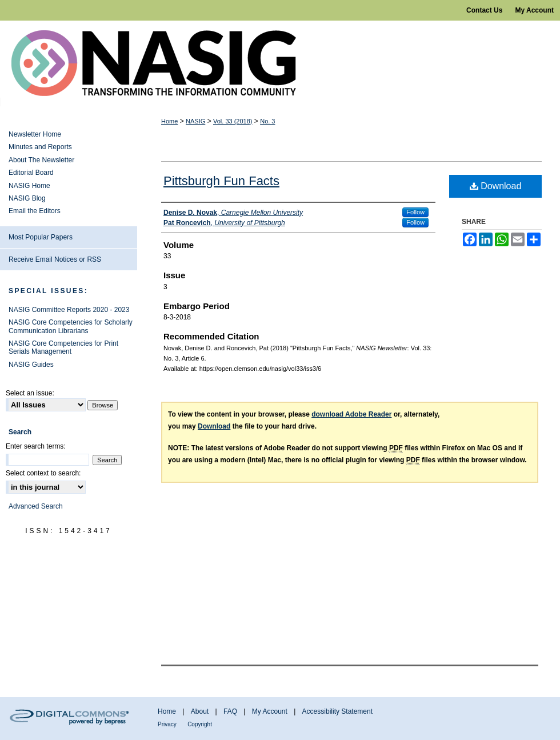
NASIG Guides (31, 365)
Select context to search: (43, 473)
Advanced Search (36, 506)
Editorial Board (31, 173)
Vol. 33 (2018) (233, 121)
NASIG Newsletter (280, 63)
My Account (270, 711)
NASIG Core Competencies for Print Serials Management (63, 347)
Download (496, 186)
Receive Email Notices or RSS (55, 259)
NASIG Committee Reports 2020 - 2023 (69, 310)
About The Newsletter (41, 160)
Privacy (167, 724)
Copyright (200, 724)
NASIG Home (29, 186)
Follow (415, 212)
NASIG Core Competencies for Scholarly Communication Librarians (71, 326)
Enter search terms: (36, 446)
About (200, 711)
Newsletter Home (35, 134)
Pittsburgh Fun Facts (221, 181)
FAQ (230, 711)
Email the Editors (35, 211)
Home (169, 121)
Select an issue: (30, 393)
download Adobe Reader (351, 414)
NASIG (195, 121)
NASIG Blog (27, 198)
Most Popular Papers (41, 237)
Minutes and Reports (40, 147)
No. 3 (267, 121)
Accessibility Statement (337, 711)
